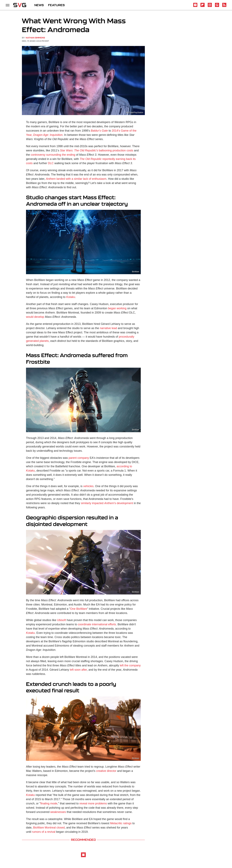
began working (117, 308)
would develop (35, 317)
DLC (51, 163)
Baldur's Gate (99, 131)
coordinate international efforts (97, 624)
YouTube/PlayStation (135, 113)
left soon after (78, 670)
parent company (79, 458)
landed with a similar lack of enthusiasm (76, 179)
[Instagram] (210, 6)
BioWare (136, 272)
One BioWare (79, 609)
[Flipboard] (203, 6)
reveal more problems (93, 803)
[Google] (217, 6)
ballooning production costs (97, 150)
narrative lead (108, 328)
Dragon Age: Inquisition (48, 135)
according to (124, 466)
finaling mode (49, 803)
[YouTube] (195, 6)
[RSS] (224, 6)
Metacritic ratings (121, 823)
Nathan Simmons (35, 38)
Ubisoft (61, 620)
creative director (106, 771)
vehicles (88, 486)
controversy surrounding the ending (53, 155)
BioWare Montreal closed (49, 828)
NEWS (39, 5)
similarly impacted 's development (107, 503)
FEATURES (56, 5)
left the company (130, 665)
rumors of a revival (44, 832)
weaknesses (58, 812)
